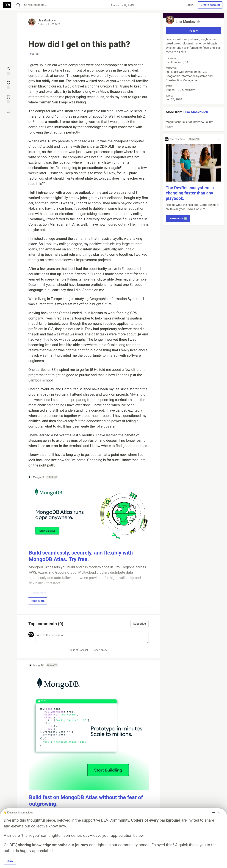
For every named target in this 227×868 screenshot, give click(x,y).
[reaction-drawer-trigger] (9, 70)
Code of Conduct (79, 650)
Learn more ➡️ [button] (178, 218)
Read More (38, 601)
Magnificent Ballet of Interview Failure (193, 124)
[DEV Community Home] (7, 5)
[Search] (18, 5)
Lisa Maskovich (48, 20)
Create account (210, 5)
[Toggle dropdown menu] (146, 477)
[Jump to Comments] (9, 85)
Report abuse (100, 650)
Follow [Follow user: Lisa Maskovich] (194, 31)
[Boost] (9, 111)
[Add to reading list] (9, 99)
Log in (190, 5)
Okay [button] (10, 861)
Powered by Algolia (122, 5)
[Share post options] (9, 124)
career (35, 54)
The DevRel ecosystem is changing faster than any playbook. (190, 193)
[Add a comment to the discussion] (92, 637)
